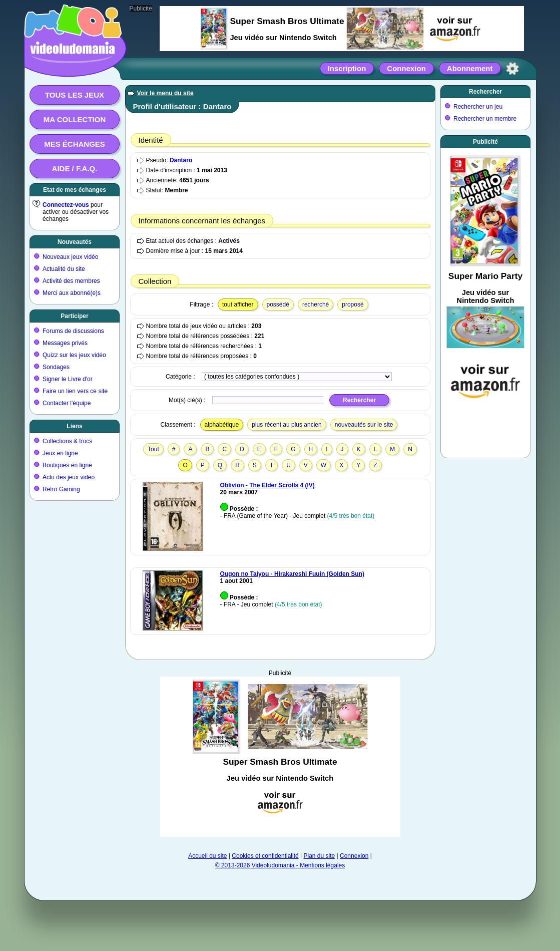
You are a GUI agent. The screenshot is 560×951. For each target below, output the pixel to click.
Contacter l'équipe (67, 403)
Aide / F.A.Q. (75, 169)
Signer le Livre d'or (68, 379)
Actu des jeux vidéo (69, 477)
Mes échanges (75, 144)
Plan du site (320, 856)
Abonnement (470, 68)
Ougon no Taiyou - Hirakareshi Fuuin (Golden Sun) (292, 574)
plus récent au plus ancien (287, 425)
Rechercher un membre (485, 119)
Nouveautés (75, 242)
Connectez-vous (66, 205)
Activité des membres (71, 281)
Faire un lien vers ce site (75, 391)
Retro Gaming (61, 489)
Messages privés (65, 343)
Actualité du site (64, 269)
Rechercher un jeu (478, 107)
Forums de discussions (73, 331)
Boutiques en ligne (67, 465)
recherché (316, 304)
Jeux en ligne (60, 453)
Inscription (347, 68)
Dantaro (181, 160)
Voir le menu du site (165, 93)
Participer (74, 316)
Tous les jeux (75, 95)
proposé (353, 304)
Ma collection (75, 119)
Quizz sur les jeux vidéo (74, 355)
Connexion (406, 68)
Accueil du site (207, 856)
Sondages (56, 367)
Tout (153, 449)
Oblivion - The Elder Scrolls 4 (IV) (267, 485)
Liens (74, 426)
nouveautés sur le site (364, 425)
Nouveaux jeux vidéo (70, 257)
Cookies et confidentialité (265, 856)
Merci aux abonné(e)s (72, 293)
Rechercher (485, 92)
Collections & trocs (67, 441)
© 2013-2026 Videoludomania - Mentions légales (280, 865)
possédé (278, 304)
